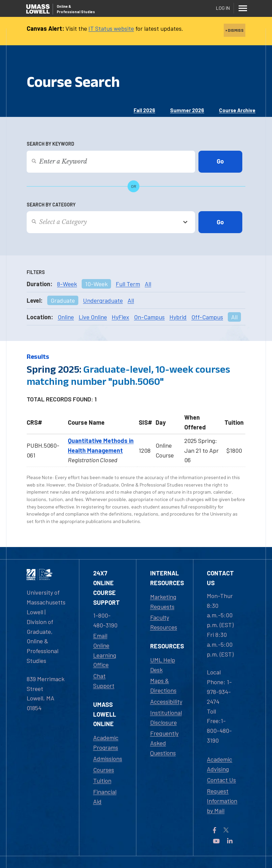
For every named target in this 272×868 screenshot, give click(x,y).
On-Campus (149, 317)
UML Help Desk (163, 665)
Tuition (102, 780)
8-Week (67, 284)
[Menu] (243, 8)
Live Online (93, 317)
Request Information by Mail (222, 801)
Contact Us (221, 780)
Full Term (128, 284)
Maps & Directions (163, 685)
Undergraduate (103, 300)
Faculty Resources (164, 622)
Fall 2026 (144, 110)
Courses (104, 770)
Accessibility (166, 701)
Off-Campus (207, 317)
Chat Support (104, 681)
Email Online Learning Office (105, 650)
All (148, 284)
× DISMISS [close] (235, 30)
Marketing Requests (163, 602)
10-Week (96, 284)
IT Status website (111, 28)
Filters (36, 272)
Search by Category (51, 205)
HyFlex (120, 317)
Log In (223, 8)
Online (66, 317)
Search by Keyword (50, 144)
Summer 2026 (187, 110)
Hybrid (178, 317)
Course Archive (237, 110)
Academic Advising (220, 764)
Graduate (63, 300)
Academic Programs (106, 742)
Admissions (108, 759)
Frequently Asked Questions (164, 743)
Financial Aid (105, 797)
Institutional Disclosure (166, 717)
